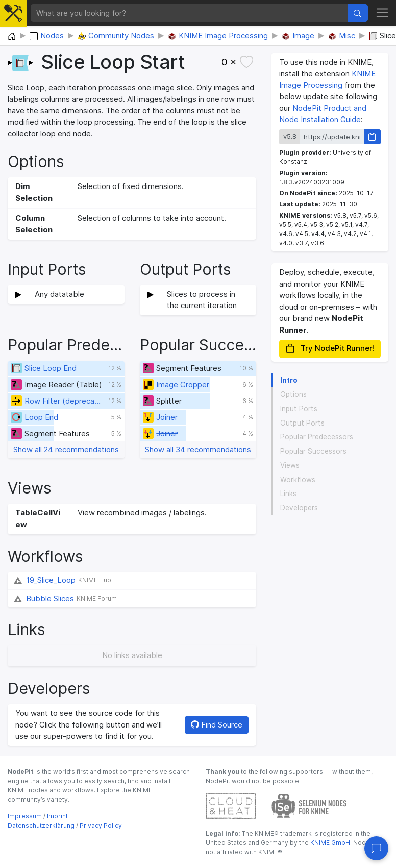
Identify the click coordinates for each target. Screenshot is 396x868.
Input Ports (299, 409)
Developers (299, 508)
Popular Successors (313, 451)
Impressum (25, 816)
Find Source (217, 725)
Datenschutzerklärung (41, 825)
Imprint (57, 816)
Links (288, 494)
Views (290, 465)
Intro (289, 380)
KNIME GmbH (329, 843)
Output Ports (302, 423)
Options (293, 394)
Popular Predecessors (317, 437)
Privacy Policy (101, 825)
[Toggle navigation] (382, 13)
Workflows (298, 480)
